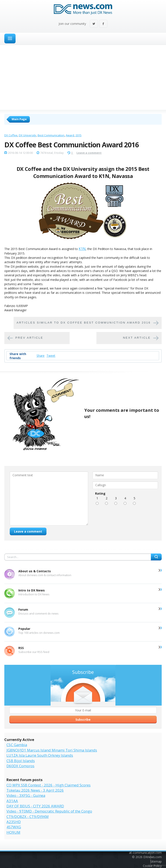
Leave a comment (89, 153)
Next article (137, 338)
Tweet (51, 356)
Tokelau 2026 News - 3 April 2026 (35, 790)
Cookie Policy (152, 866)
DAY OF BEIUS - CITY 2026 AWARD (35, 806)
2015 (78, 135)
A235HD (14, 822)
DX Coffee (11, 135)
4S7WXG (14, 827)
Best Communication (51, 135)
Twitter (94, 24)
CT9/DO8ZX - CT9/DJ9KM (28, 817)
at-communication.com (145, 853)
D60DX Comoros (20, 766)
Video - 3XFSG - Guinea (26, 795)
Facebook (103, 24)
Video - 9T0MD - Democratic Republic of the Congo (49, 811)
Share (41, 356)
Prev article (29, 338)
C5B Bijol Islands (21, 761)
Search (156, 557)
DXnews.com (152, 857)
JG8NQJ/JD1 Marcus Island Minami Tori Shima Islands (52, 750)
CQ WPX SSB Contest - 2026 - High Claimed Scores (49, 785)
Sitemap (156, 861)
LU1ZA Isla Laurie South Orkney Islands (40, 755)
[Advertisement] (83, 77)
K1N (82, 249)
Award (70, 135)
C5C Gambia (17, 745)
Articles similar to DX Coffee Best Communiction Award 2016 (84, 323)
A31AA (12, 801)
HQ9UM (13, 832)
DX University (28, 135)
